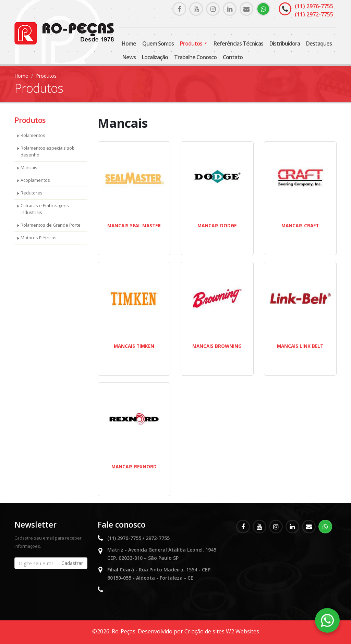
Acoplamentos (35, 180)
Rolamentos (33, 135)
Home (129, 43)
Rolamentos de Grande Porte (51, 225)
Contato (233, 57)
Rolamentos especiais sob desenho (48, 151)
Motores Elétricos (39, 238)
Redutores (32, 193)
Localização (155, 57)
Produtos (191, 43)
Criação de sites (204, 631)
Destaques (319, 43)
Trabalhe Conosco (195, 57)
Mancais (29, 168)
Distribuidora (285, 43)
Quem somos (158, 43)
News (129, 57)
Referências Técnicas (238, 43)
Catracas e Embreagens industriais (45, 209)
